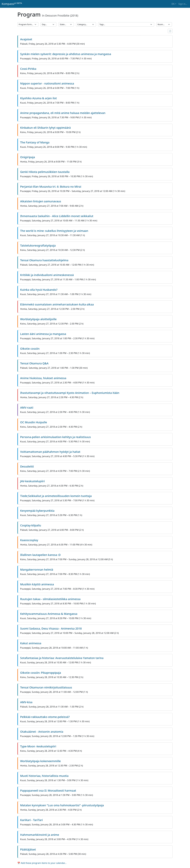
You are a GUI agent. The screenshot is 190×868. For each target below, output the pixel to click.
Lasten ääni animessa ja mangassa (43, 334)
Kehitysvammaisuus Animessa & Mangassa (49, 614)
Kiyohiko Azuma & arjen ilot (38, 98)
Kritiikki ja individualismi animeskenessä (47, 275)
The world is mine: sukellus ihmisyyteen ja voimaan (54, 231)
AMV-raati (27, 408)
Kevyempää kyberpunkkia (37, 511)
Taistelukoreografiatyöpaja (38, 245)
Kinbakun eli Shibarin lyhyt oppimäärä (45, 128)
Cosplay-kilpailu (31, 525)
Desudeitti (27, 466)
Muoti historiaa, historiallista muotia (44, 776)
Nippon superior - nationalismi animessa (47, 83)
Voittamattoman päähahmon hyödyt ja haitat (50, 452)
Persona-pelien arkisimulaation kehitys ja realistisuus (55, 437)
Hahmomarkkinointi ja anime (40, 835)
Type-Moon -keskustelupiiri (38, 746)
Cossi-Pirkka (28, 69)
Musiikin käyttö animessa (37, 584)
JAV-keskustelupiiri (32, 481)
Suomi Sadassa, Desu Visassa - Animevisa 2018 (51, 628)
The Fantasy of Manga (35, 142)
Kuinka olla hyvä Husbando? (39, 290)
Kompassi (12, 4)
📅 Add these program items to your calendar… (42, 863)
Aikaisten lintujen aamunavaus (41, 201)
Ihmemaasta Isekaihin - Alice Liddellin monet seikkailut (57, 216)
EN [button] (173, 4)
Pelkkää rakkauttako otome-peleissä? (45, 717)
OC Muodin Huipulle (34, 422)
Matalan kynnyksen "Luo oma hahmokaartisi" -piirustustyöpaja (62, 805)
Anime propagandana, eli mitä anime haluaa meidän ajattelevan (63, 113)
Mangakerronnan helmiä (37, 570)
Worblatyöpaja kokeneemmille (40, 761)
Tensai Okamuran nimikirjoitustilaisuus (46, 687)
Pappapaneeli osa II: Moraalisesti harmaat (48, 791)
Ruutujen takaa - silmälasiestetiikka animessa (50, 599)
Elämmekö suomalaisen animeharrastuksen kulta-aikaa (57, 304)
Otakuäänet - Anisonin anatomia (42, 732)
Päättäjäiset (28, 849)
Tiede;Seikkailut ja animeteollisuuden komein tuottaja (56, 496)
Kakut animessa (31, 643)
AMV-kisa (26, 702)
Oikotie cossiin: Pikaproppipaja (41, 673)
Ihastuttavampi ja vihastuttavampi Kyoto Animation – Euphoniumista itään (70, 393)
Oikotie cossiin (30, 349)
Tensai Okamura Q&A (34, 363)
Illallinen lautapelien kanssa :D (40, 555)
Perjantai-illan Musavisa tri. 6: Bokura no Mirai (51, 187)
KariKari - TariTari (32, 820)
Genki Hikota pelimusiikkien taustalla (45, 172)
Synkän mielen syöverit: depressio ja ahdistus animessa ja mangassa (66, 54)
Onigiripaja (28, 157)
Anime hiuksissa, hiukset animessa (43, 378)
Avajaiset (26, 39)
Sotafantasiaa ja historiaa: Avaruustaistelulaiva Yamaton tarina (62, 658)
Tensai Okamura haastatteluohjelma (44, 260)
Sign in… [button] (183, 4)
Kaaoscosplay (29, 540)
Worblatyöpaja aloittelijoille (38, 319)
